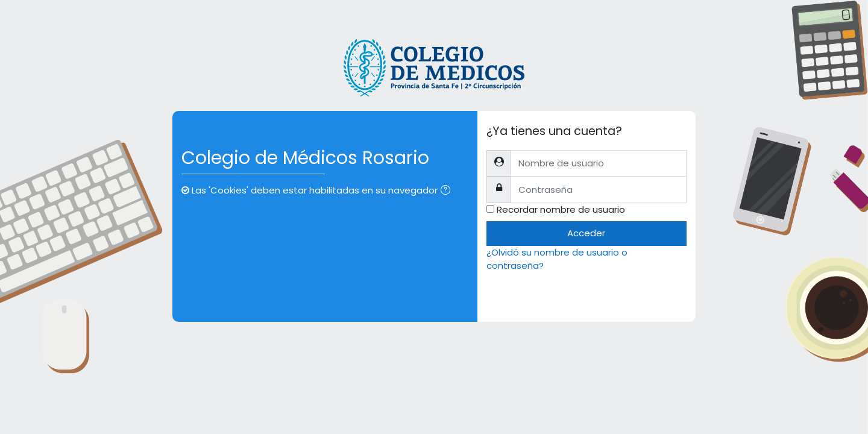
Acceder (586, 233)
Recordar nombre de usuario (561, 209)
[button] (448, 191)
